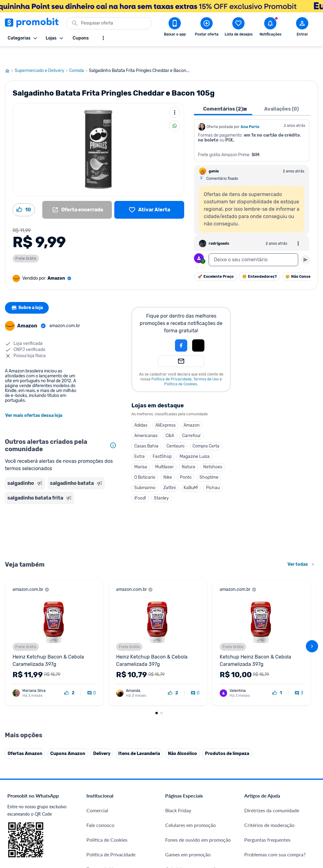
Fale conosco (100, 810)
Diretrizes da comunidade (272, 796)
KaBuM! (191, 473)
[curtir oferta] (69, 678)
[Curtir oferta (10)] (24, 195)
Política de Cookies (181, 369)
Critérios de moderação (269, 810)
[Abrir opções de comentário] (298, 229)
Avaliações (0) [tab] (281, 94)
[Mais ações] (175, 98)
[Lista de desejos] (149, 195)
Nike (168, 463)
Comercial (97, 796)
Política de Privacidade (171, 364)
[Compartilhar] (175, 111)
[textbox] (253, 245)
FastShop (162, 442)
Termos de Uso (206, 364)
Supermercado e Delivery (42, 56)
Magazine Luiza (195, 442)
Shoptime (209, 463)
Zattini (169, 473)
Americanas (146, 421)
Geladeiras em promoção (192, 854)
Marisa (141, 452)
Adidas (141, 411)
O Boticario (145, 463)
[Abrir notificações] (270, 28)
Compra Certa (206, 431)
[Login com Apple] (198, 331)
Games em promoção (188, 840)
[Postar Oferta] (207, 28)
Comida (79, 56)
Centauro (175, 431)
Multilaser (164, 452)
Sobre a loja (28, 293)
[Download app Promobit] (175, 28)
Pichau (213, 473)
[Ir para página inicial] (10, 56)
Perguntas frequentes (267, 825)
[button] (160, 331)
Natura (188, 452)
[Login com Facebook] (181, 331)
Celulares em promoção (190, 810)
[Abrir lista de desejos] (238, 28)
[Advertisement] (62, 517)
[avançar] (312, 632)
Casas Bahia (146, 431)
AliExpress (165, 411)
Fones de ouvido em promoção (198, 825)
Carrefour (191, 421)
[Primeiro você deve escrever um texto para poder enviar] (306, 245)
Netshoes (213, 452)
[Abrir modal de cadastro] (302, 28)
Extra (139, 442)
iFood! (140, 483)
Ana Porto (250, 112)
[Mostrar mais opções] (103, 38)
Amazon (192, 411)
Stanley (161, 483)
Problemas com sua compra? (275, 840)
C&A (170, 421)
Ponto (186, 463)
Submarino (145, 473)
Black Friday (178, 796)
